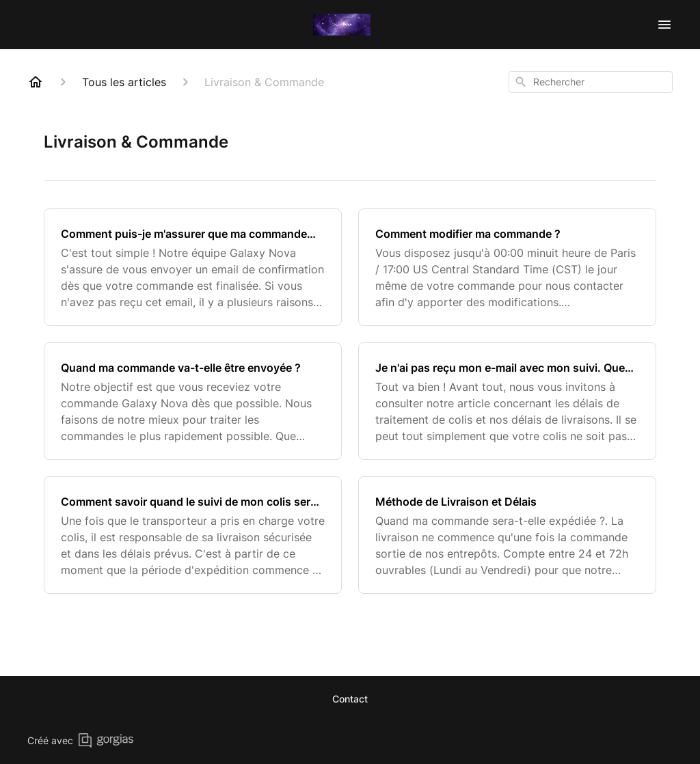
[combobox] (591, 82)
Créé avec (80, 740)
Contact (350, 699)
